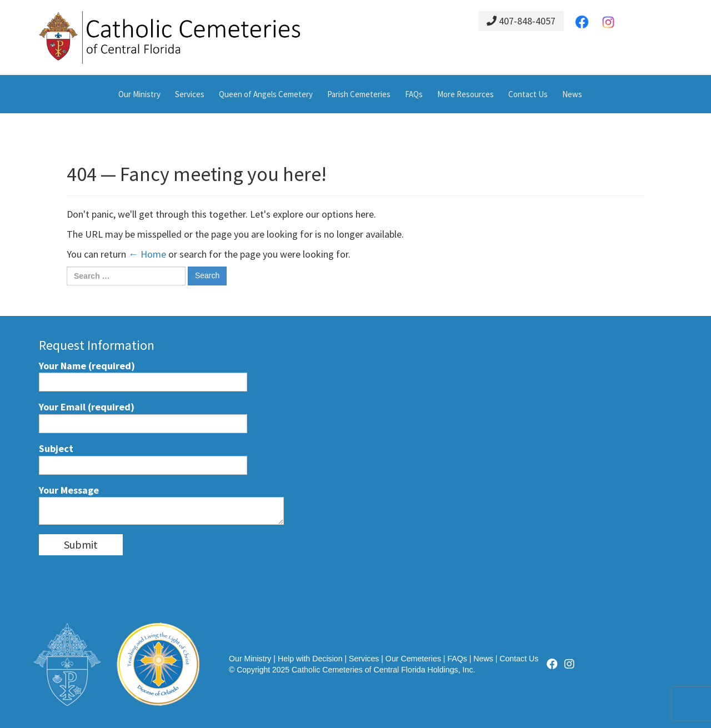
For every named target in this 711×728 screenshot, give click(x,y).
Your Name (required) (143, 376)
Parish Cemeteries (359, 94)
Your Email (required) (143, 417)
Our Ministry (139, 94)
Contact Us (528, 94)
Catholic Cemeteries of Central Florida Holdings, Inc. (383, 670)
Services (190, 94)
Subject (143, 458)
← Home (147, 254)
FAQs (414, 94)
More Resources (465, 94)
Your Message (161, 504)
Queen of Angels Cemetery (266, 94)
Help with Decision (310, 659)
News (572, 94)
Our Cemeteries (413, 659)
